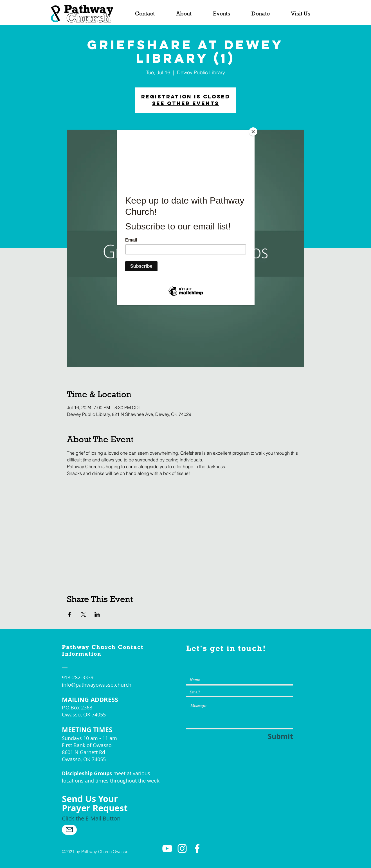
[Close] (253, 132)
